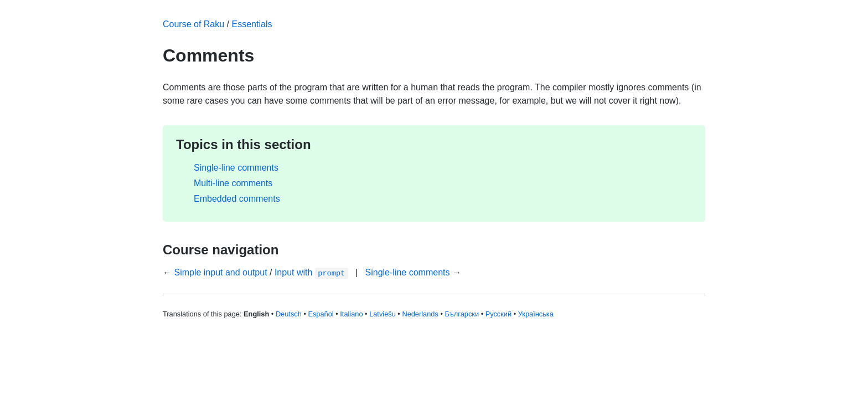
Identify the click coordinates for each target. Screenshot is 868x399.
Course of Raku (193, 24)
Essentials (252, 24)
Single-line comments (236, 168)
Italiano (351, 314)
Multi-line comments (233, 183)
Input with (311, 272)
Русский (498, 314)
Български (462, 314)
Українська (536, 314)
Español (321, 314)
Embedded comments (237, 199)
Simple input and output (220, 272)
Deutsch (289, 314)
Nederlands (420, 314)
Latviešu (383, 314)
